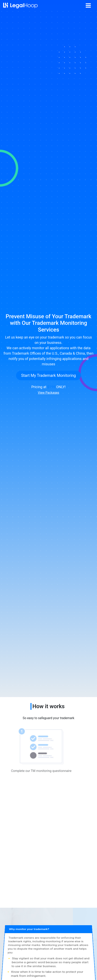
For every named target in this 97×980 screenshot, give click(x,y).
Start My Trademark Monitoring (49, 375)
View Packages (48, 393)
